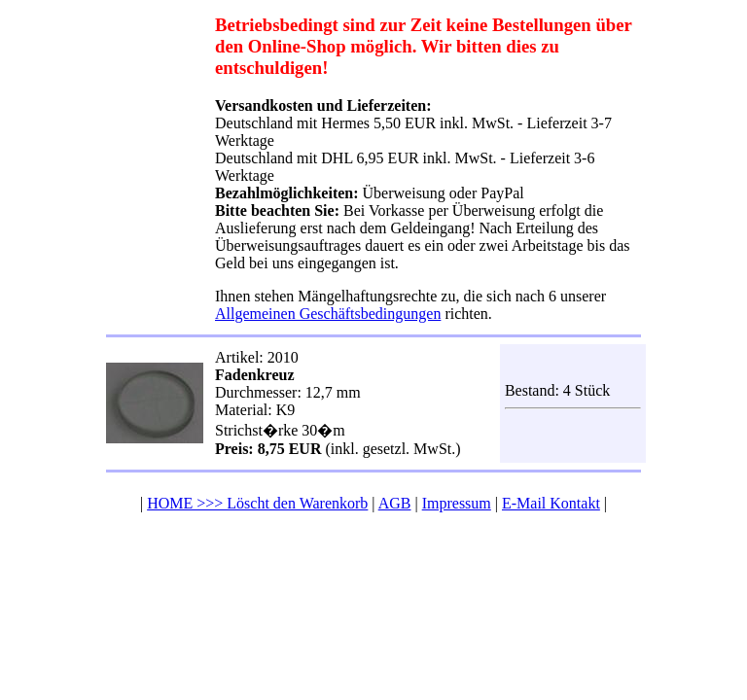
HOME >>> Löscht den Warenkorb (257, 503)
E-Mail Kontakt (551, 503)
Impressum (457, 503)
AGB (395, 503)
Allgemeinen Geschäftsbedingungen (328, 314)
